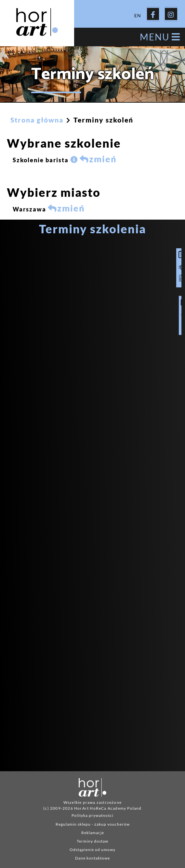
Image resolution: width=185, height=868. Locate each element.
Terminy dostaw (92, 839)
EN (138, 14)
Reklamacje (93, 831)
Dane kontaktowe (92, 856)
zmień (98, 157)
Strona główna (37, 118)
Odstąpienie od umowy (92, 848)
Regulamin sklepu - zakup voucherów (93, 823)
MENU (160, 35)
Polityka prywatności (92, 814)
